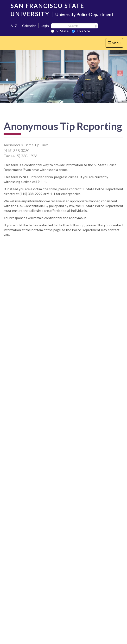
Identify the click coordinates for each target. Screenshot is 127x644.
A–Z (14, 26)
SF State (60, 31)
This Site (81, 31)
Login (45, 26)
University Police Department (84, 14)
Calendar (29, 26)
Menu (116, 44)
